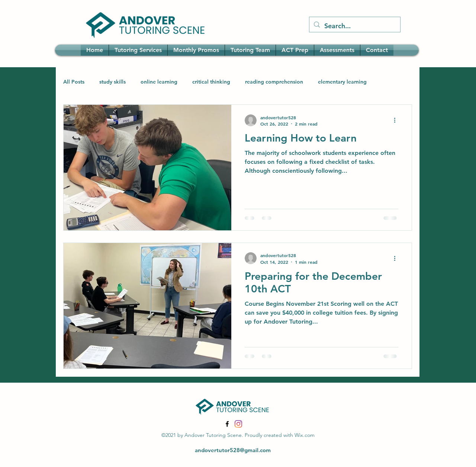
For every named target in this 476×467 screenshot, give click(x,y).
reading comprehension (274, 82)
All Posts (74, 82)
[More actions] (397, 120)
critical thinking (211, 82)
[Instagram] (238, 424)
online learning (159, 82)
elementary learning (342, 82)
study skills (112, 82)
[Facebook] (227, 424)
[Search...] (354, 26)
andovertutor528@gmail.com (233, 450)
